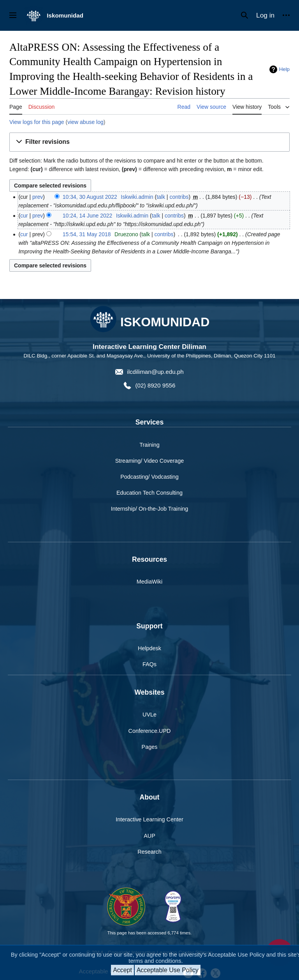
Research (149, 852)
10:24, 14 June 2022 (88, 216)
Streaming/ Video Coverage (150, 461)
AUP (149, 836)
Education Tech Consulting (149, 493)
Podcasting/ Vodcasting (149, 477)
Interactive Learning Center (149, 819)
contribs (179, 197)
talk (161, 197)
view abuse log (85, 122)
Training (149, 445)
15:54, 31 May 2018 (87, 234)
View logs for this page (37, 122)
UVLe (149, 715)
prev (38, 197)
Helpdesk (149, 648)
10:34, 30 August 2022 (90, 197)
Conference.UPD (150, 731)
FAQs (149, 664)
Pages (150, 747)
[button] (149, 142)
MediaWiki (149, 582)
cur (24, 216)
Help (284, 69)
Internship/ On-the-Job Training (149, 509)
